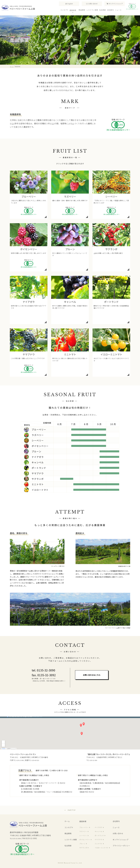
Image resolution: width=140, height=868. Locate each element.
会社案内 (116, 821)
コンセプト (69, 827)
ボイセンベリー (85, 840)
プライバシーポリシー (121, 846)
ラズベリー (83, 831)
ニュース (116, 827)
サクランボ (83, 848)
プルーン (82, 844)
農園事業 (83, 821)
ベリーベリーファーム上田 (18, 8)
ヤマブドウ (99, 840)
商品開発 (68, 833)
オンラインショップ (116, 5)
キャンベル (99, 831)
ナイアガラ (99, 827)
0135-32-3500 (94, 760)
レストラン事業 (71, 840)
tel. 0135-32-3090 (43, 670)
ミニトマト (99, 844)
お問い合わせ (93, 5)
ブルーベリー (84, 827)
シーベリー (83, 835)
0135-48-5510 (39, 760)
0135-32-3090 (21, 760)
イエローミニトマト (102, 848)
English (70, 5)
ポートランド (99, 835)
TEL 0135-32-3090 (17, 838)
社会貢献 (68, 846)
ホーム (67, 821)
